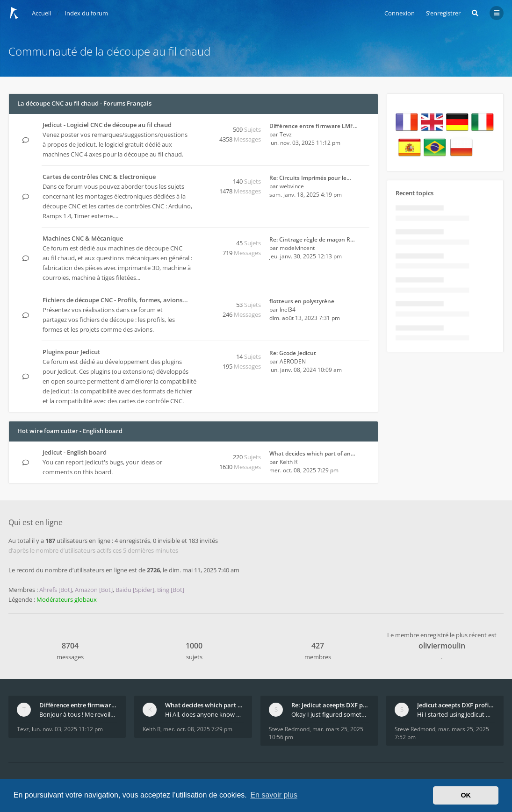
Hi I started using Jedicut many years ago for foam (456, 714)
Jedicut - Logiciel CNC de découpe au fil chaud (107, 125)
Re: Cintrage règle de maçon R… (312, 239)
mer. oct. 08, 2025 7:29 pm (198, 729)
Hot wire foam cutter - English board (70, 431)
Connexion (400, 13)
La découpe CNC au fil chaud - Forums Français (84, 103)
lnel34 (288, 310)
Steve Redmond (289, 729)
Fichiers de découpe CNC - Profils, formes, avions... (115, 300)
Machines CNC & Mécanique (83, 238)
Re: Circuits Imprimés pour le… (310, 178)
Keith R (288, 462)
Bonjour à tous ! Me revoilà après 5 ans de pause (78, 714)
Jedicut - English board (75, 452)
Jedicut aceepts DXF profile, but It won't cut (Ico (456, 705)
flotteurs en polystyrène (302, 301)
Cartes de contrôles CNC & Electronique (99, 177)
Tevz (286, 134)
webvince (292, 186)
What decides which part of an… (312, 453)
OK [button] (466, 795)
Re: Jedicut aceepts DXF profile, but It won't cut (330, 705)
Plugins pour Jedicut (71, 352)
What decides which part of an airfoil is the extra (204, 705)
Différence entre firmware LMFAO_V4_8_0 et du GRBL (78, 705)
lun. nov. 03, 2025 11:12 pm (67, 729)
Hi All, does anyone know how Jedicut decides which (204, 714)
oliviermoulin (442, 646)
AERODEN (293, 361)
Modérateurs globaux (67, 599)
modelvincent (297, 248)
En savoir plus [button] (274, 795)
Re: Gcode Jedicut (293, 353)
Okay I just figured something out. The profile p (330, 714)
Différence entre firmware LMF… (314, 126)
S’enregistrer (443, 13)
